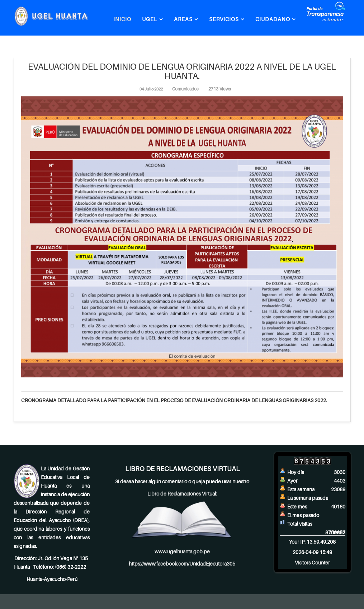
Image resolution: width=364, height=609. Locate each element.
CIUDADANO (273, 19)
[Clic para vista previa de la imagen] (182, 237)
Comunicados (185, 89)
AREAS (183, 19)
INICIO (122, 19)
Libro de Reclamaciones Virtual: (182, 494)
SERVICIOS (224, 19)
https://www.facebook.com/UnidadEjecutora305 (182, 564)
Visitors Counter (312, 562)
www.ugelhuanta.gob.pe (182, 551)
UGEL (150, 19)
